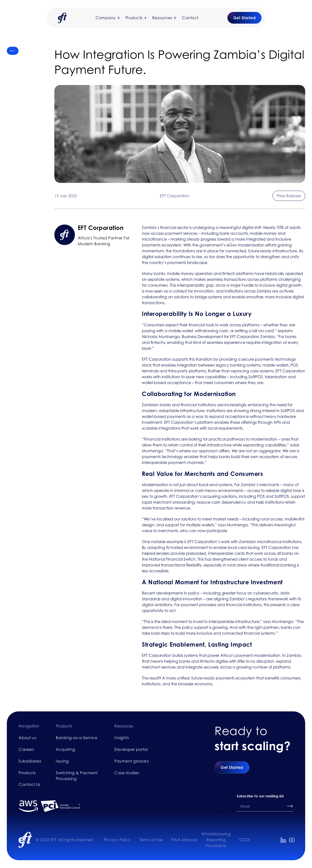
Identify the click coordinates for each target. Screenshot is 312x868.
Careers (26, 749)
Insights (122, 738)
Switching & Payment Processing (77, 776)
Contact (190, 18)
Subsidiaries (30, 761)
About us (27, 738)
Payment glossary (132, 761)
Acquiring (66, 749)
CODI (245, 840)
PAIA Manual (184, 840)
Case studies (127, 773)
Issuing (62, 761)
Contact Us (29, 784)
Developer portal (131, 749)
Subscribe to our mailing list (260, 796)
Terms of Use (151, 840)
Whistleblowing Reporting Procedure (216, 840)
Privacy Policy (117, 840)
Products (27, 773)
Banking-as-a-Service (77, 738)
